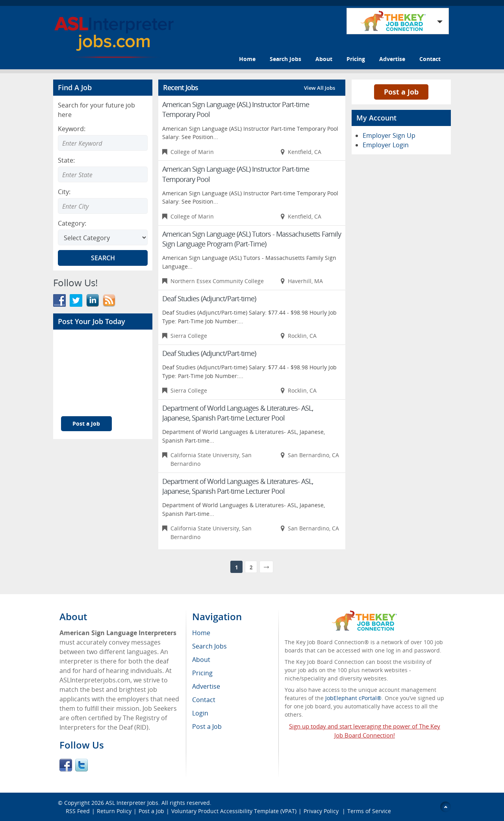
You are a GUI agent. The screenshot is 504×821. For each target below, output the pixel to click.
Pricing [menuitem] (202, 673)
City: (64, 192)
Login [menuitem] (200, 713)
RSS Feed (78, 811)
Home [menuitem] (201, 633)
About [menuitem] (201, 660)
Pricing (356, 59)
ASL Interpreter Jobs (132, 803)
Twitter (82, 765)
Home (247, 59)
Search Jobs (285, 59)
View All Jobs (320, 88)
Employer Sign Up (389, 135)
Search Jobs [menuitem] (209, 646)
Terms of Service (369, 811)
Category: (72, 223)
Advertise (392, 59)
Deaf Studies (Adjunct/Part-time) (209, 298)
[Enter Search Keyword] (103, 143)
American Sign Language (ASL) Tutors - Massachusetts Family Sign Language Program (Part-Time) (252, 239)
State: (66, 160)
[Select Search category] (103, 237)
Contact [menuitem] (204, 700)
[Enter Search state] (103, 174)
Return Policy (114, 811)
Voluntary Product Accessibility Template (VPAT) (234, 811)
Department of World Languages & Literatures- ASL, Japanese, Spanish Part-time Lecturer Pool (238, 413)
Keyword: (72, 129)
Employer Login (386, 145)
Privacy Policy (322, 811)
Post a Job (86, 423)
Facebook (66, 765)
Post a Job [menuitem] (207, 726)
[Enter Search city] (103, 206)
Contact (430, 59)
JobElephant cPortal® (353, 698)
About (324, 59)
